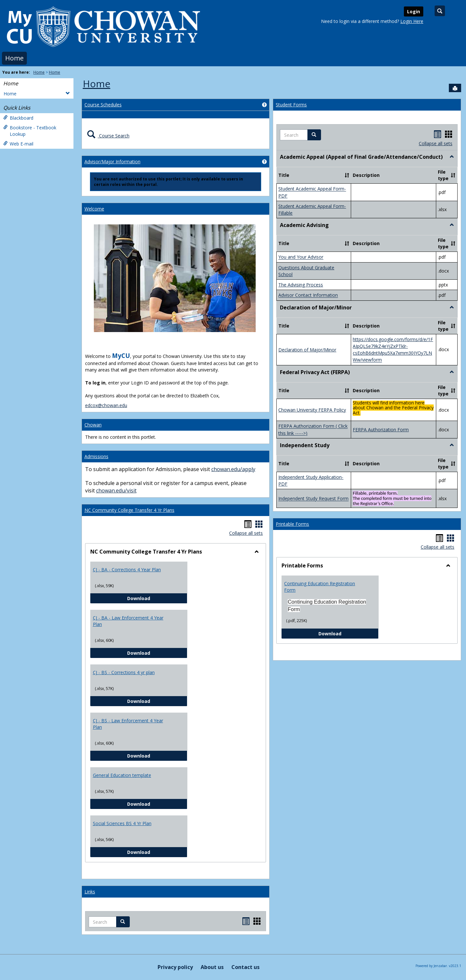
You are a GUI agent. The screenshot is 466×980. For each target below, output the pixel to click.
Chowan (93, 425)
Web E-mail (18, 144)
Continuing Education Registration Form (320, 587)
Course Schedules (103, 105)
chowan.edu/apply (233, 469)
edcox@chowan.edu (106, 405)
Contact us (245, 967)
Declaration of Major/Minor (307, 350)
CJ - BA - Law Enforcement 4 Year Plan (128, 621)
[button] (314, 135)
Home (14, 58)
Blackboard (18, 118)
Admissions (96, 456)
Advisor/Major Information (112, 162)
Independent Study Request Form (313, 499)
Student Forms (291, 105)
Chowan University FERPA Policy (312, 410)
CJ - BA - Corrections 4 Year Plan (127, 570)
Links (90, 892)
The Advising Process (301, 285)
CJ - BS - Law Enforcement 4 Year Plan (128, 724)
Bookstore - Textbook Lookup (30, 131)
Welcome (94, 209)
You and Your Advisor (301, 257)
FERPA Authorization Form (381, 430)
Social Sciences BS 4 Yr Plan (122, 823)
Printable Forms (292, 524)
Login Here (412, 21)
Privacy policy (175, 967)
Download (157, 598)
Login (414, 11)
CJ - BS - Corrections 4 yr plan (124, 672)
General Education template (122, 775)
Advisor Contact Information (308, 295)
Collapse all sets (246, 533)
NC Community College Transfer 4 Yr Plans (129, 510)
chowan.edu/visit (116, 490)
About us (212, 967)
